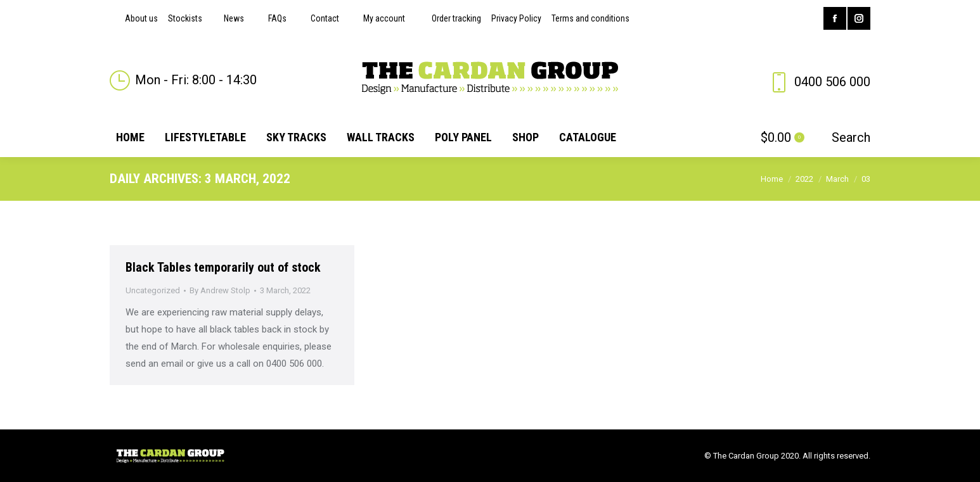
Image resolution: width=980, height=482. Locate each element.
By (220, 290)
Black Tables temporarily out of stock (223, 267)
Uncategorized (153, 290)
